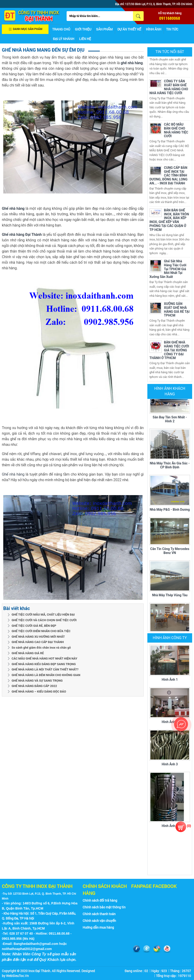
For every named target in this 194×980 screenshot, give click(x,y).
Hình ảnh (154, 29)
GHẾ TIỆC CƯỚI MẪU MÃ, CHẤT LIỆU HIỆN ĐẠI (43, 615)
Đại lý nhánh (64, 39)
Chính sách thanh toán (99, 914)
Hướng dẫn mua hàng (98, 927)
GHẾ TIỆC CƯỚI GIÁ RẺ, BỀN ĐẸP (34, 626)
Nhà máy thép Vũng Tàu (170, 596)
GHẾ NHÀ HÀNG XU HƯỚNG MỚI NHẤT (38, 637)
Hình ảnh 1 (170, 680)
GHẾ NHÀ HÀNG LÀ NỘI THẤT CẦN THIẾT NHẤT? (45, 669)
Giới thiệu (83, 29)
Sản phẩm (104, 29)
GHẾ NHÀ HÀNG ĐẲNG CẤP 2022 (34, 686)
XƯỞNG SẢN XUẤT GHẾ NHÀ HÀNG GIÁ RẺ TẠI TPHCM (177, 311)
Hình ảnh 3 (170, 764)
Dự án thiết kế (129, 29)
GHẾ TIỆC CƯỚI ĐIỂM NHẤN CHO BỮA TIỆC (41, 631)
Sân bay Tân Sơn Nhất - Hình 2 (170, 420)
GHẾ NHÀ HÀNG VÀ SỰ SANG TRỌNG (37, 681)
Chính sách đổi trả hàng (100, 900)
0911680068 (170, 18)
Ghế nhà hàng (13, 474)
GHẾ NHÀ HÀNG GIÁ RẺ (28, 653)
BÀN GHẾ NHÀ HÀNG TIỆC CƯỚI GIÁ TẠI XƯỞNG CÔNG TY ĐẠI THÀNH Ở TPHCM (169, 351)
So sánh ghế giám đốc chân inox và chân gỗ (41, 648)
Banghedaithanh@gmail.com (36, 944)
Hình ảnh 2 (170, 722)
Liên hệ (85, 39)
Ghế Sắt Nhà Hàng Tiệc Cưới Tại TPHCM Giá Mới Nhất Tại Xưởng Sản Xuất (168, 270)
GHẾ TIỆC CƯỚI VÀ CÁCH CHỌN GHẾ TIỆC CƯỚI (44, 620)
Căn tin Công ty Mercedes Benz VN (170, 552)
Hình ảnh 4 (170, 826)
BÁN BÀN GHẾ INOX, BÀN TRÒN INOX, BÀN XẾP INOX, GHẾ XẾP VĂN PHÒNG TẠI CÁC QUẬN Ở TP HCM (169, 221)
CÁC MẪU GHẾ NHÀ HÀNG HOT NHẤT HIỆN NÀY (44, 658)
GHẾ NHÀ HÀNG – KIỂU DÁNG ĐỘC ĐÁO (39, 692)
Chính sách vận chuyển (99, 921)
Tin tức (172, 29)
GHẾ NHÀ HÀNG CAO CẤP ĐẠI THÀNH (38, 642)
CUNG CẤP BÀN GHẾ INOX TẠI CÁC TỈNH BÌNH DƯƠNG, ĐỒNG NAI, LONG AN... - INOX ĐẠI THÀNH (168, 177)
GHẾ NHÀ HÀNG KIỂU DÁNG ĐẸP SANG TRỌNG (44, 664)
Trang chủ (61, 29)
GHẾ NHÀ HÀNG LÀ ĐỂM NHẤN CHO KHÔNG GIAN (46, 675)
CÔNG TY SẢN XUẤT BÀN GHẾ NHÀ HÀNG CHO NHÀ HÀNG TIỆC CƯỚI (169, 88)
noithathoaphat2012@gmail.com (27, 949)
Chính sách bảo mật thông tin (104, 907)
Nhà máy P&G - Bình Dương (170, 511)
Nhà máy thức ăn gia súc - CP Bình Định (170, 466)
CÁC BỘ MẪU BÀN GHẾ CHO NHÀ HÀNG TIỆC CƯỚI (176, 131)
